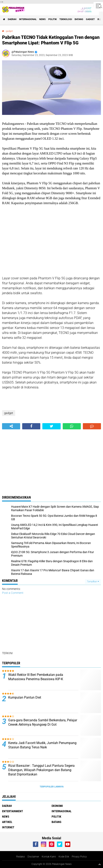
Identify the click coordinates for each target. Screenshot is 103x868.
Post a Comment (13, 593)
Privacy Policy (79, 857)
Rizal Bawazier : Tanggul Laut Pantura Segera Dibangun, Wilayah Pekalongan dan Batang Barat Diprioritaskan (41, 770)
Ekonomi (57, 806)
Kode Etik (64, 857)
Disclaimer (33, 857)
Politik (53, 19)
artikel (7, 822)
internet (8, 827)
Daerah (12, 19)
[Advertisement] (51, 241)
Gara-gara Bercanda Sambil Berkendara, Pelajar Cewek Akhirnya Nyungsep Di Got (43, 722)
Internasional (28, 19)
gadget (90, 19)
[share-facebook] (31, 426)
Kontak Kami (49, 857)
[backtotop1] (100, 864)
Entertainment (13, 811)
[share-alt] (11, 426)
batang (79, 19)
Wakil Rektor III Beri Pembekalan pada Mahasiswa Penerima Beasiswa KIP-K (36, 677)
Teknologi (66, 19)
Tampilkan (93, 582)
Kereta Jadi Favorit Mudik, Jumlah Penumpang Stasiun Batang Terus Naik (42, 745)
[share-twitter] (51, 426)
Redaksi (21, 857)
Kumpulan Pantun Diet (25, 697)
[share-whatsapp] (72, 426)
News (42, 19)
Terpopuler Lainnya (52, 787)
